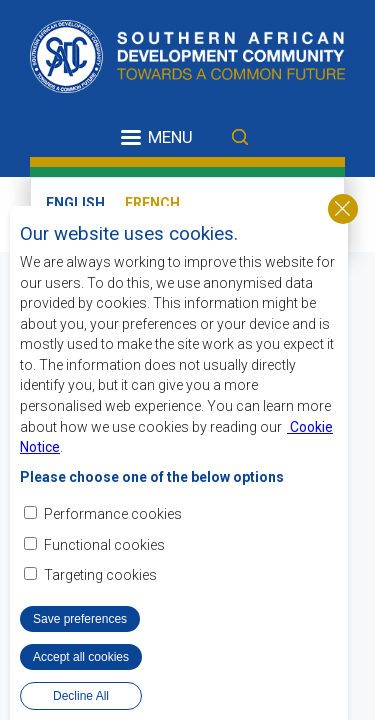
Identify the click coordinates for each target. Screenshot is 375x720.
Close (343, 209)
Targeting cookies (100, 575)
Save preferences (80, 619)
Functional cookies (104, 545)
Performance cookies (113, 514)
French (152, 203)
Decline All (81, 696)
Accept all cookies (81, 657)
